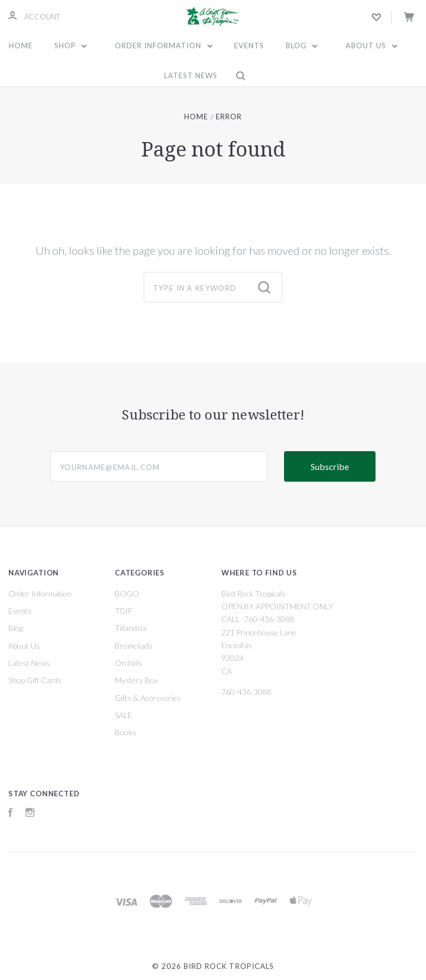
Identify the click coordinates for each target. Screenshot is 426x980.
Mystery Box (136, 680)
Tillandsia (131, 628)
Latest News (191, 75)
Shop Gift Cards (35, 680)
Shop (71, 46)
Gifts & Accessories (148, 698)
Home (21, 46)
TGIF (124, 611)
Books (126, 732)
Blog (302, 46)
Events (249, 46)
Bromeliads (134, 646)
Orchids (128, 663)
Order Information (164, 46)
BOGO (127, 593)
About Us (371, 46)
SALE (123, 715)
